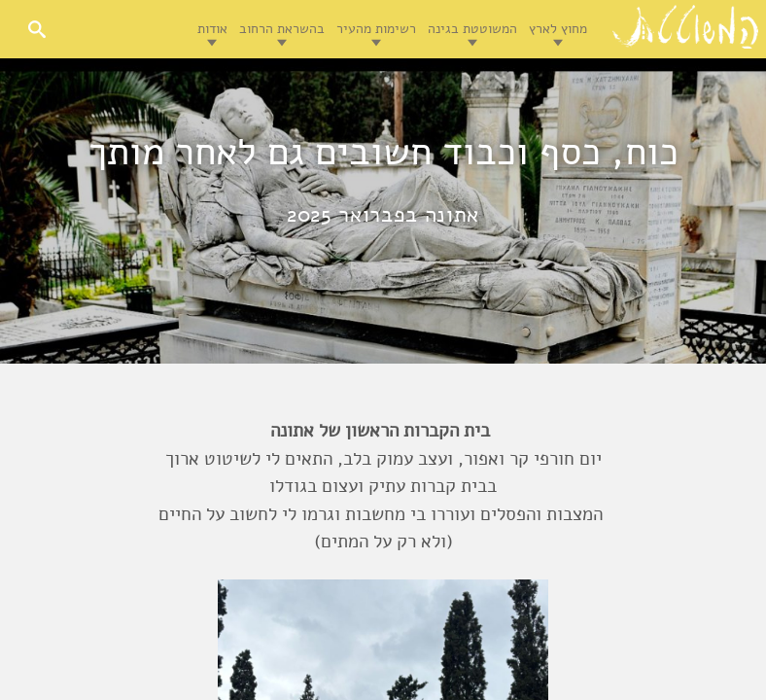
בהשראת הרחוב (282, 29)
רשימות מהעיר (376, 29)
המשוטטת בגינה (472, 29)
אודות (212, 29)
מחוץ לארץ (558, 29)
